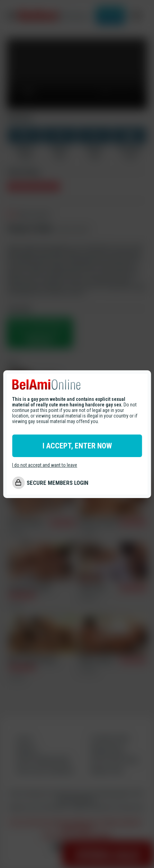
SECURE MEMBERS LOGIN (57, 483)
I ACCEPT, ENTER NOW (77, 446)
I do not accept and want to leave (45, 465)
